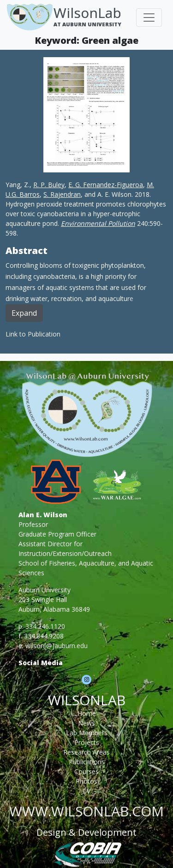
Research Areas (86, 752)
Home (87, 713)
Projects (87, 742)
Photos (86, 781)
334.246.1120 (45, 626)
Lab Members (87, 733)
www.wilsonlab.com (86, 811)
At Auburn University (87, 24)
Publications (87, 762)
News (86, 723)
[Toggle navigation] (149, 18)
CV (86, 791)
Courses (86, 771)
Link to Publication (33, 334)
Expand (24, 313)
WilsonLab (87, 13)
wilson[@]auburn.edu (57, 646)
